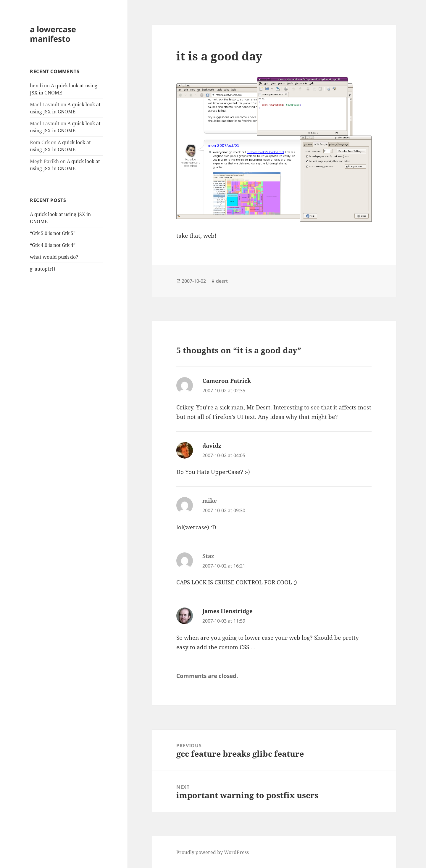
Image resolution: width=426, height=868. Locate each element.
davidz (212, 446)
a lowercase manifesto (53, 34)
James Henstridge (227, 611)
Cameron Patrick (227, 381)
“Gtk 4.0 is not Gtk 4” (53, 245)
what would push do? (54, 257)
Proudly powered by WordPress (213, 852)
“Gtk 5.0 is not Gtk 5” (53, 233)
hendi (36, 86)
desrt (222, 281)
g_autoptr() (43, 269)
